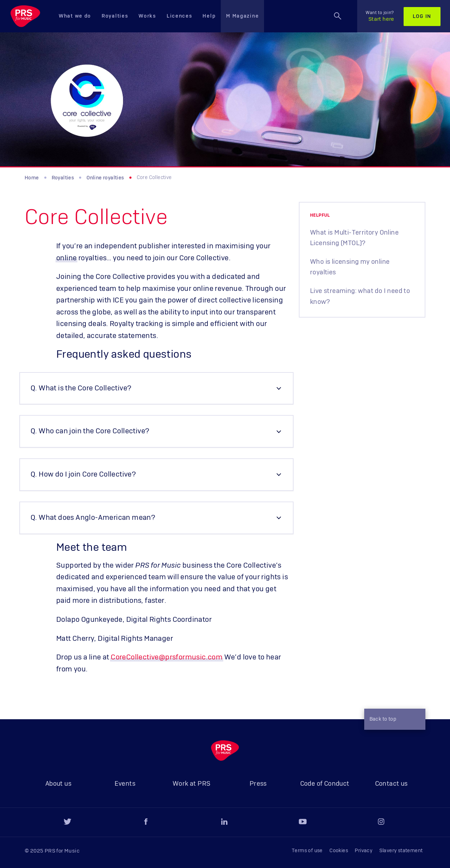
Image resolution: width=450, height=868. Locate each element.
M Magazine (242, 16)
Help (209, 16)
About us (58, 784)
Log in (422, 17)
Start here (380, 16)
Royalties (115, 16)
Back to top (393, 720)
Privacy (364, 851)
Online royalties (105, 178)
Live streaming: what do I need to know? (360, 296)
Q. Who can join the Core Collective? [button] (90, 431)
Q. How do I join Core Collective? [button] (83, 474)
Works (147, 16)
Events (125, 784)
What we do (75, 16)
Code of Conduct (325, 784)
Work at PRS (191, 784)
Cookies (339, 851)
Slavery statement (401, 851)
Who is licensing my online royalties (350, 267)
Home (32, 178)
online (66, 258)
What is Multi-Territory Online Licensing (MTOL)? (354, 238)
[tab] (156, 388)
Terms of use (307, 851)
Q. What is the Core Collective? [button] (81, 388)
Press (258, 784)
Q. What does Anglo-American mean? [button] (93, 518)
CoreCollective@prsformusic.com (167, 657)
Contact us (391, 784)
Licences (179, 16)
